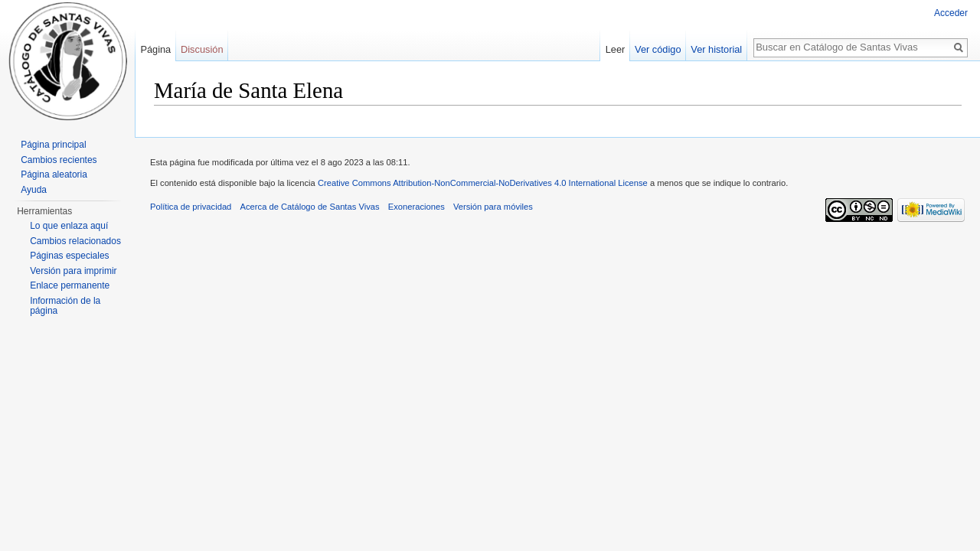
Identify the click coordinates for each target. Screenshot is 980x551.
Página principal (53, 145)
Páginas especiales (69, 256)
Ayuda (34, 190)
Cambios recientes (59, 160)
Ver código (658, 49)
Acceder (951, 13)
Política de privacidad (191, 207)
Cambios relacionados (75, 241)
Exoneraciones (416, 207)
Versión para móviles (493, 207)
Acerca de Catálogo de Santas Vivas (310, 207)
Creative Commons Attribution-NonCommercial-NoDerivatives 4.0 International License (483, 183)
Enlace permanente (70, 285)
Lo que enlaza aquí (69, 226)
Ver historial (716, 49)
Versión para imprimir (73, 271)
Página (155, 49)
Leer (616, 49)
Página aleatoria (54, 174)
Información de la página (65, 306)
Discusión (202, 49)
